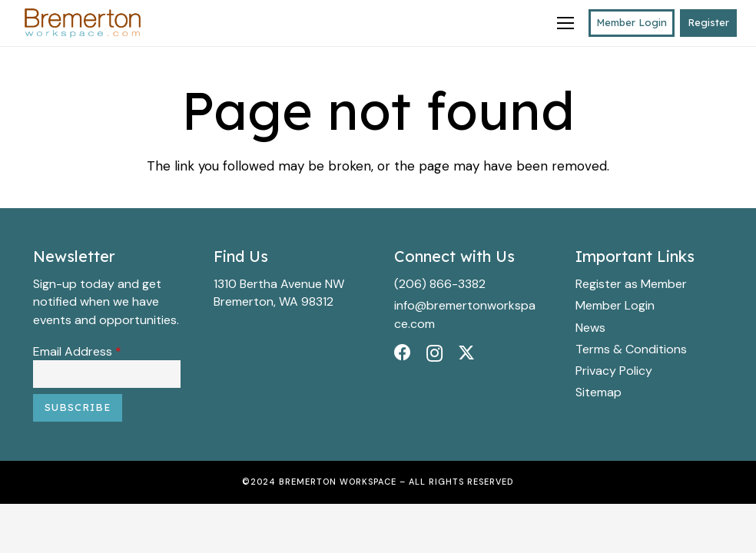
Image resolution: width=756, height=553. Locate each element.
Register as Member (631, 284)
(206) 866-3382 (440, 284)
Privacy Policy (614, 371)
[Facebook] (403, 353)
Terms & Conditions (631, 349)
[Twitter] (466, 353)
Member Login (615, 305)
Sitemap (598, 392)
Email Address (77, 351)
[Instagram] (434, 353)
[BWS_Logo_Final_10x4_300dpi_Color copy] (82, 23)
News (590, 328)
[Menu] (565, 23)
